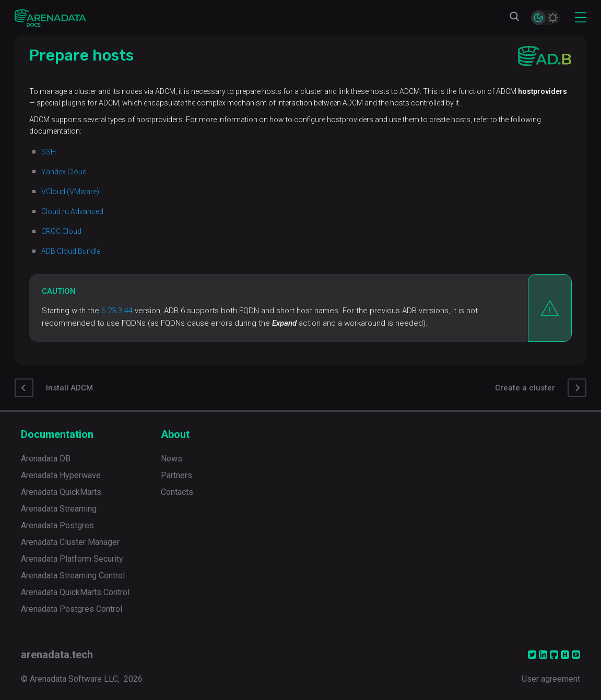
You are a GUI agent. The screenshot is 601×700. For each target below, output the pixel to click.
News (172, 459)
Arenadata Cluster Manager (70, 542)
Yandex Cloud (64, 172)
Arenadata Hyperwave (61, 475)
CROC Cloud (61, 231)
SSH (49, 152)
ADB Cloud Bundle (71, 251)
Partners (176, 475)
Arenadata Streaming (59, 509)
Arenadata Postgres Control (72, 609)
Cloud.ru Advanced (72, 211)
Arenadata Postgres (57, 525)
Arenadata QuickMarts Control (75, 592)
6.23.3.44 (117, 311)
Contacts (177, 492)
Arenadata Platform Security (72, 559)
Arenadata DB (46, 459)
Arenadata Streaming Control (73, 576)
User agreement (551, 679)
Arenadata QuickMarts (61, 492)
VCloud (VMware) (70, 192)
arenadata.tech (57, 655)
